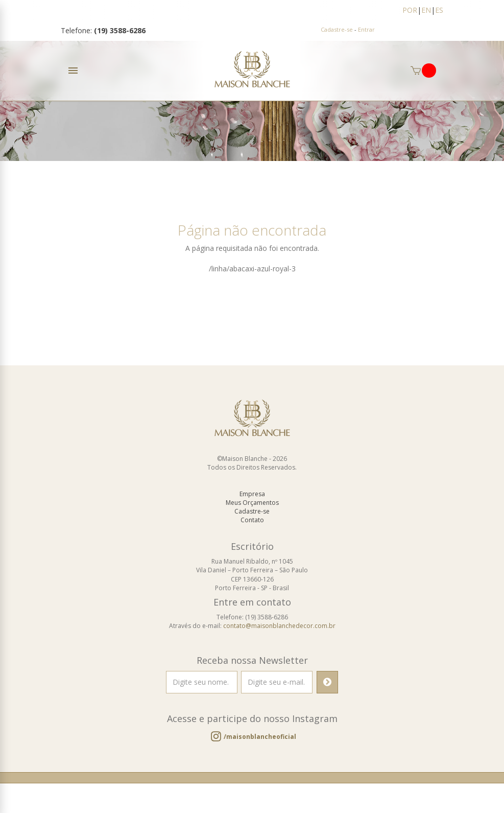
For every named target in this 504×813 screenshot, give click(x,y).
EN (426, 10)
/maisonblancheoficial (260, 744)
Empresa (252, 501)
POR (410, 10)
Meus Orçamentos (252, 510)
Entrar (366, 29)
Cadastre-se (337, 29)
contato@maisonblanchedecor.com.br (279, 633)
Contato (252, 527)
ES (439, 10)
